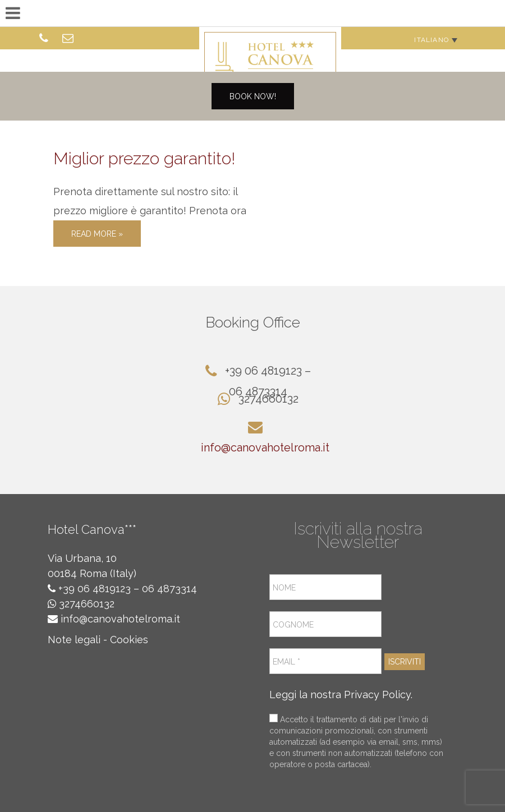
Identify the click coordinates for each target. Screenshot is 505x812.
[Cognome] (325, 624)
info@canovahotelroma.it (265, 447)
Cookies (129, 640)
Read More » (97, 234)
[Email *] (325, 661)
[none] (436, 40)
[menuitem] (436, 40)
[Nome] (325, 587)
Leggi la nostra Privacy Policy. (341, 695)
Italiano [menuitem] (431, 40)
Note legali (74, 640)
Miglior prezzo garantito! (144, 158)
